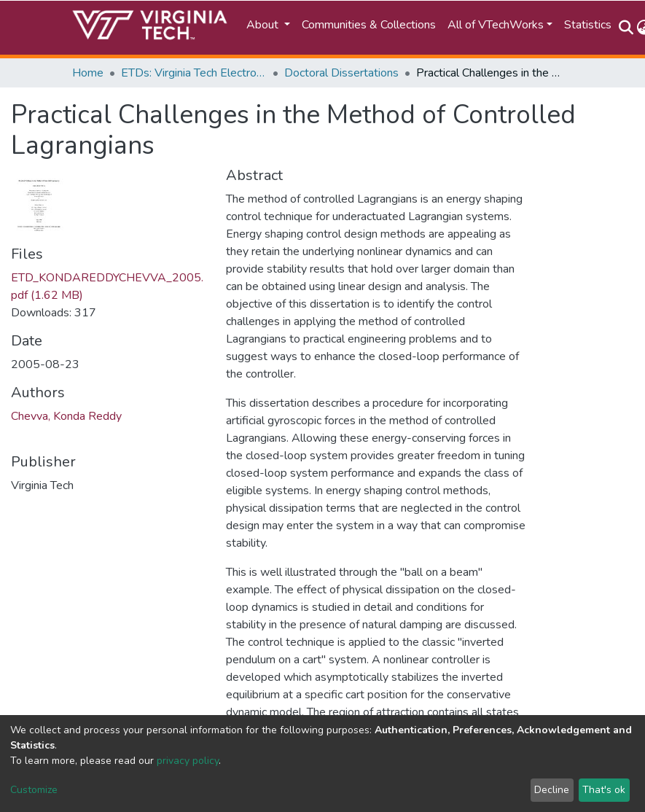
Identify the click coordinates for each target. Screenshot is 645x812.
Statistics (588, 25)
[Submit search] (626, 28)
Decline (552, 790)
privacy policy (188, 761)
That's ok (604, 790)
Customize (34, 790)
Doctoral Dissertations (341, 73)
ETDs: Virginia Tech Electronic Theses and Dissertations (194, 73)
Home (88, 73)
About (264, 25)
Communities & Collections (369, 25)
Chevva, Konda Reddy (66, 416)
